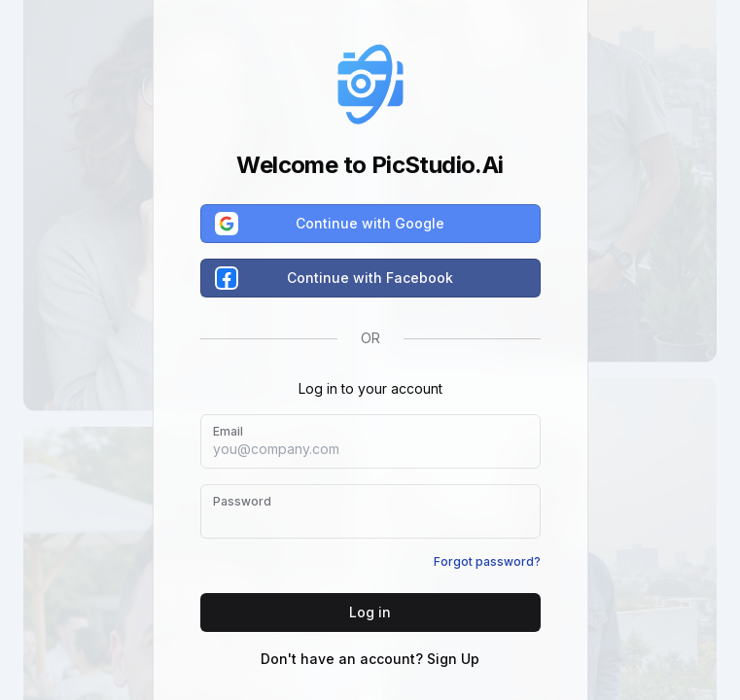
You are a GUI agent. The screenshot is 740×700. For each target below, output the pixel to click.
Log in (370, 612)
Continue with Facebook (335, 278)
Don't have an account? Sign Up (370, 659)
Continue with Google (331, 224)
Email (228, 431)
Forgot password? (487, 561)
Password (242, 501)
